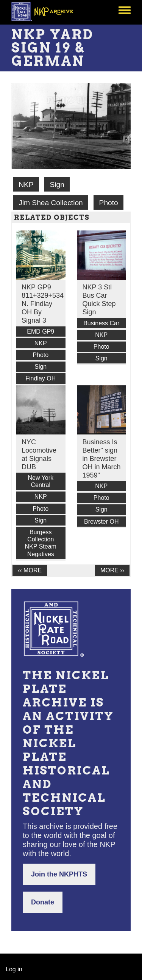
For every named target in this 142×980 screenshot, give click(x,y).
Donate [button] (43, 902)
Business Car (101, 323)
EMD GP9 (41, 332)
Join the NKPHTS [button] (59, 874)
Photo (109, 203)
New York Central (41, 481)
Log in (14, 969)
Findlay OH (41, 378)
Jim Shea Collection (51, 203)
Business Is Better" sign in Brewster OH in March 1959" (102, 459)
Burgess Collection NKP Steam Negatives (41, 543)
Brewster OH (101, 522)
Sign (57, 185)
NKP (26, 185)
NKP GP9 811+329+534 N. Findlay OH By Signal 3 (43, 304)
